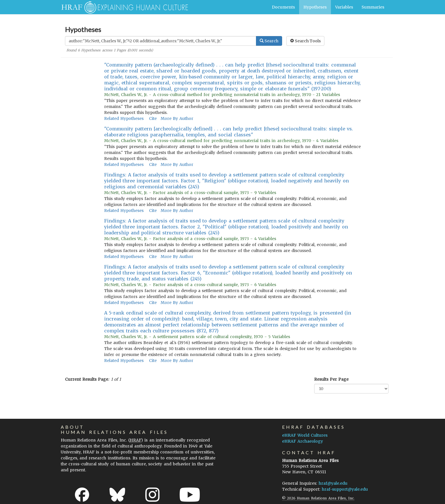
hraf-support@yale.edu (345, 489)
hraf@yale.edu (333, 483)
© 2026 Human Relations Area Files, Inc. (318, 498)
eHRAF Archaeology (303, 441)
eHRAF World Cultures (305, 435)
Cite (153, 118)
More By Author (177, 118)
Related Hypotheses (124, 118)
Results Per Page (331, 379)
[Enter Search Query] (161, 41)
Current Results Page (87, 379)
